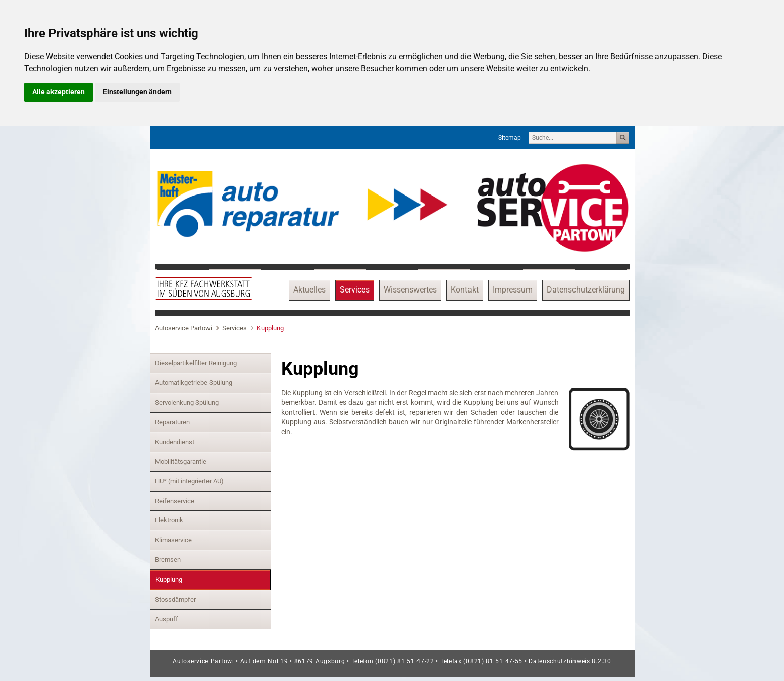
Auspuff (167, 619)
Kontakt (465, 290)
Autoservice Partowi (184, 328)
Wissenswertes (410, 290)
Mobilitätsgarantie (181, 461)
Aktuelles (309, 290)
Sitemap (510, 138)
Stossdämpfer (175, 599)
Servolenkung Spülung (187, 402)
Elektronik (169, 520)
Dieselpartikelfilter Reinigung (196, 363)
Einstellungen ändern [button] (137, 92)
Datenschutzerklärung (586, 290)
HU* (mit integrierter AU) (189, 481)
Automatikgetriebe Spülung (194, 383)
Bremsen (168, 560)
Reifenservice (175, 501)
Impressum (513, 290)
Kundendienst (175, 442)
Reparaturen (172, 422)
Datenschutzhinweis (560, 661)
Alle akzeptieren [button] (59, 92)
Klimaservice (173, 540)
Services (355, 290)
